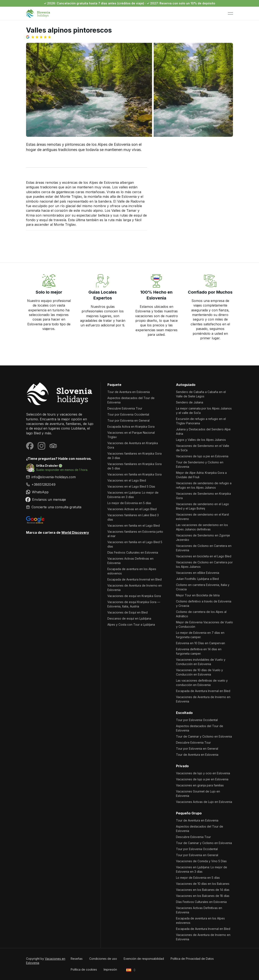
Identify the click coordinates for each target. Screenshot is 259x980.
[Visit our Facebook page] (30, 446)
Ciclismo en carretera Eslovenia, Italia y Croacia (203, 587)
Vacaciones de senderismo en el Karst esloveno (202, 517)
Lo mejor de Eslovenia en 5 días (129, 503)
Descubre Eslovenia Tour (125, 408)
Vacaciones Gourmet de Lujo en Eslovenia (198, 794)
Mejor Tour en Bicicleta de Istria (198, 595)
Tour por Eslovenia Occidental (128, 414)
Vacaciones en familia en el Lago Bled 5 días (135, 544)
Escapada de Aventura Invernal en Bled (135, 579)
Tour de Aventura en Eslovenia (129, 392)
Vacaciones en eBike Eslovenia (198, 573)
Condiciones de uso (103, 959)
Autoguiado (186, 385)
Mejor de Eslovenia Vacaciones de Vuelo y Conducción (204, 624)
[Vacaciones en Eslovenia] (60, 394)
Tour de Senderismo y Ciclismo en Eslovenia (200, 464)
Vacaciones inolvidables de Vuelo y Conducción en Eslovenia (201, 662)
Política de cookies (84, 969)
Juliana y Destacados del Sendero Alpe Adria (203, 431)
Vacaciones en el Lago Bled (127, 480)
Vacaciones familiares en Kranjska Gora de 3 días (135, 456)
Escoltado (184, 713)
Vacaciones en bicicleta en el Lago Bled (204, 556)
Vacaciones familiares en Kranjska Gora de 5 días (135, 466)
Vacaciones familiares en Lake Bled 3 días (133, 517)
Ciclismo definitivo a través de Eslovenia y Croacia (204, 603)
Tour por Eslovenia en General (128, 420)
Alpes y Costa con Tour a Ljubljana (131, 624)
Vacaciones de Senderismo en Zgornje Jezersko (203, 538)
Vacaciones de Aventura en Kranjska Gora (133, 445)
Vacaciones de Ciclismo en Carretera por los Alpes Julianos (204, 564)
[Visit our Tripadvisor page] (53, 446)
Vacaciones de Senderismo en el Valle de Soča (203, 448)
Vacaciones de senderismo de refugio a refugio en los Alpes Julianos (204, 485)
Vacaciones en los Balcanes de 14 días (203, 890)
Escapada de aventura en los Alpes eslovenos (132, 571)
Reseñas (77, 959)
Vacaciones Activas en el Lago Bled (132, 509)
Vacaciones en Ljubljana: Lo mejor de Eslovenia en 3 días (133, 495)
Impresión (110, 969)
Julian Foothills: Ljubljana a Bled (197, 579)
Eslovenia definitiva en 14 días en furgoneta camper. (199, 651)
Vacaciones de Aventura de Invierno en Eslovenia (135, 588)
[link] (60, 484)
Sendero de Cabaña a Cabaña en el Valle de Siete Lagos (201, 394)
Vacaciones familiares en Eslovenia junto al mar (135, 534)
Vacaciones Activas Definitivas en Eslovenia (130, 561)
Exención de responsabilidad (144, 959)
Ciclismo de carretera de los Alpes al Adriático (201, 614)
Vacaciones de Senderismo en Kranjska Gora (203, 496)
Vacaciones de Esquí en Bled (128, 612)
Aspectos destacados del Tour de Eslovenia (131, 400)
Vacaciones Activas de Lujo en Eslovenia (204, 802)
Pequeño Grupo (189, 813)
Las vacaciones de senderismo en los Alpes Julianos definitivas (202, 527)
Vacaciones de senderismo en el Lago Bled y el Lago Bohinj (202, 506)
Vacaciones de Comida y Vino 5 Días (201, 861)
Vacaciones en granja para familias (200, 785)
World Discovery (75, 532)
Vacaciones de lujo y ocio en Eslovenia (203, 773)
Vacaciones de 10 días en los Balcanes (203, 884)
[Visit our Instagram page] (41, 446)
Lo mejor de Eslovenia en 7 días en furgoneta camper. (200, 635)
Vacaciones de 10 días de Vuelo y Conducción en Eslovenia (199, 672)
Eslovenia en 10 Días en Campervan (201, 643)
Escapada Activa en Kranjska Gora (131, 427)
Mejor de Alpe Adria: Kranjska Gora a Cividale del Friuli (201, 475)
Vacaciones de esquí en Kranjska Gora (134, 596)
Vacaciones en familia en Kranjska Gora (135, 474)
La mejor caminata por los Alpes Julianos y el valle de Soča (204, 411)
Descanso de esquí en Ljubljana (129, 618)
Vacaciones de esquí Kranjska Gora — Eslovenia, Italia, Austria (134, 604)
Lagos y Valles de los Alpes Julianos (201, 440)
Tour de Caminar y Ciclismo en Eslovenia (204, 736)
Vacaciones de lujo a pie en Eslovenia (202, 456)
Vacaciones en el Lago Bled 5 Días (131, 486)
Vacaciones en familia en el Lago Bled (134, 525)
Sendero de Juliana (190, 402)
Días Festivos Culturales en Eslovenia (133, 552)
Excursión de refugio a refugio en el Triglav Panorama (201, 421)
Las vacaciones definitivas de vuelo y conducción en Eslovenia (202, 683)
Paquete (114, 385)
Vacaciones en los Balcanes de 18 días (203, 896)
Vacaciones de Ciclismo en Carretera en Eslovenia (204, 548)
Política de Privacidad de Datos (192, 959)
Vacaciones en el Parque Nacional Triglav (131, 435)
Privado (182, 766)
